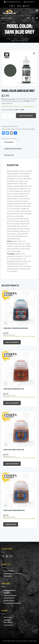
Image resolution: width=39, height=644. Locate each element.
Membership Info (9, 598)
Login (20, 6)
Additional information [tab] (13, 149)
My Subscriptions (9, 601)
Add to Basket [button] (12, 342)
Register (27, 6)
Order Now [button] (11, 524)
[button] (34, 53)
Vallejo (33, 129)
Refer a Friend (8, 622)
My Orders (7, 620)
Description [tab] (9, 142)
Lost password (8, 625)
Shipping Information (10, 595)
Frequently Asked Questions (12, 603)
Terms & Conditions (22, 641)
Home (9, 39)
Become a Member (10, 590)
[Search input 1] (13, 18)
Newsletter (7, 593)
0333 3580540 (29, 2)
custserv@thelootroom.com (12, 2)
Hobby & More (11, 129)
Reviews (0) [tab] (9, 155)
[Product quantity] (8, 116)
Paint (28, 129)
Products (16, 39)
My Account (7, 617)
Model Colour (25, 39)
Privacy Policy (33, 641)
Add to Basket (26, 116)
